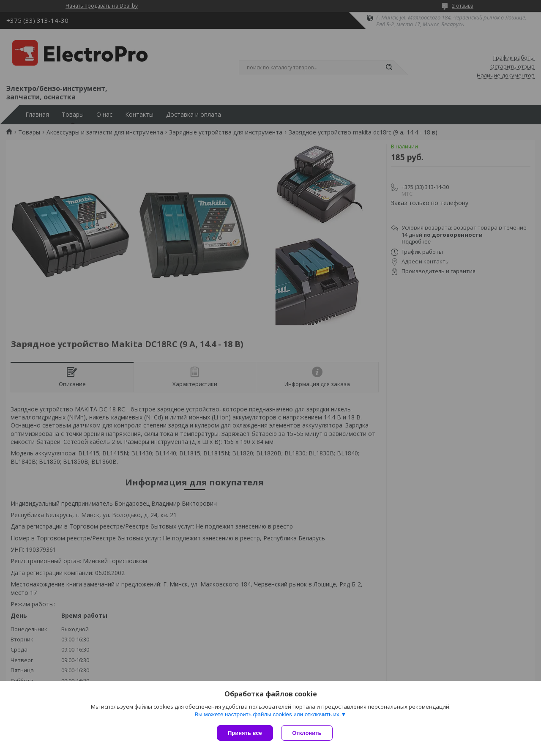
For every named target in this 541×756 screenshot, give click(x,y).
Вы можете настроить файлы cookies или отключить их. (268, 714)
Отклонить (307, 733)
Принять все (245, 733)
